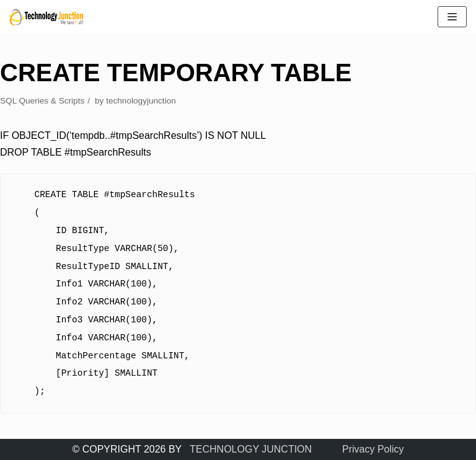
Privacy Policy (373, 449)
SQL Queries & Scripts (42, 101)
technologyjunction (141, 101)
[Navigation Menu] (452, 17)
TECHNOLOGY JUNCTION (251, 449)
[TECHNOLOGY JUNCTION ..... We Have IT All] (46, 17)
